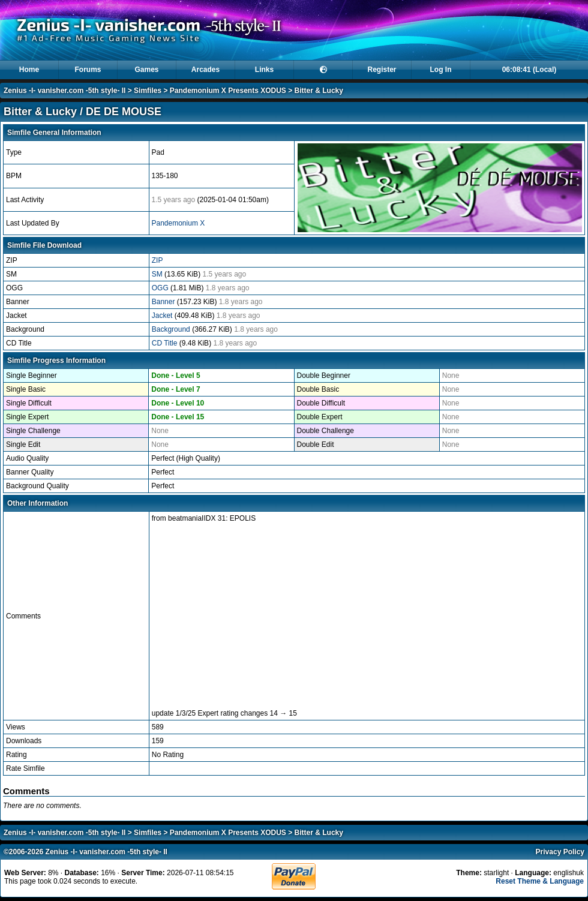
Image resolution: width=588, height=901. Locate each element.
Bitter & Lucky (319, 91)
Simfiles (148, 91)
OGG (161, 288)
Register (382, 70)
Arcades (205, 70)
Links (264, 70)
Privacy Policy (560, 852)
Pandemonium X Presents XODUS (228, 91)
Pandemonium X (178, 223)
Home (29, 70)
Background (172, 329)
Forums (88, 70)
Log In (441, 70)
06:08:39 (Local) (529, 70)
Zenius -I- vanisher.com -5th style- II (64, 91)
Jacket (163, 316)
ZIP (157, 260)
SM (158, 274)
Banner (164, 302)
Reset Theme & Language (540, 881)
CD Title (166, 343)
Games (146, 70)
